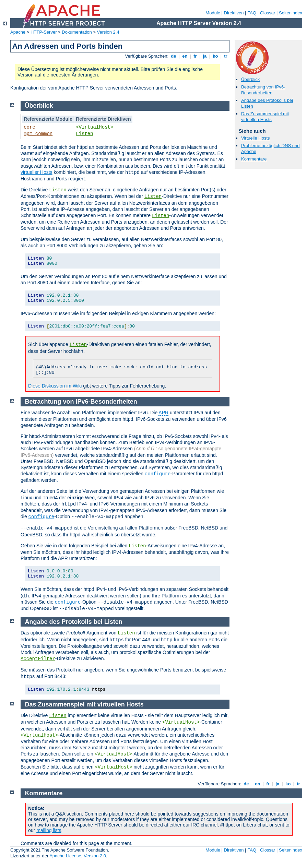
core (29, 127)
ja (205, 56)
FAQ (252, 13)
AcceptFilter (38, 659)
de (174, 56)
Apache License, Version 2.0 (78, 856)
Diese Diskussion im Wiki (55, 386)
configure (158, 474)
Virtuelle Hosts (256, 138)
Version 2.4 (108, 32)
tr (226, 56)
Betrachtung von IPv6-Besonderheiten (263, 90)
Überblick (250, 79)
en (185, 56)
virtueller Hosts (37, 172)
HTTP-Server (44, 32)
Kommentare (254, 159)
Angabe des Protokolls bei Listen (74, 622)
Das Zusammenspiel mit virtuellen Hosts (265, 117)
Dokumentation (77, 32)
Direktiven (234, 13)
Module (213, 13)
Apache (18, 32)
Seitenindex (291, 13)
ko (215, 56)
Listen (84, 134)
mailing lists (49, 830)
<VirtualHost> (95, 127)
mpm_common (38, 134)
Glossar (268, 13)
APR (163, 413)
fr (195, 56)
